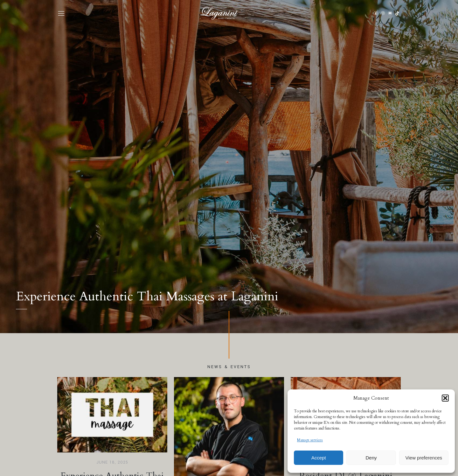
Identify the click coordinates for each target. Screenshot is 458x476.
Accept (319, 458)
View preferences (424, 458)
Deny (371, 458)
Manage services (310, 440)
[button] (445, 398)
